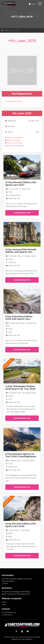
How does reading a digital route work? (17, 579)
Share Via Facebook (14, 138)
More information (22, 213)
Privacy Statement (9, 612)
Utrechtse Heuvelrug (14, 101)
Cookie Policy (7, 615)
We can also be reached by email (16, 594)
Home (6, 30)
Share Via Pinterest (14, 143)
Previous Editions (8, 581)
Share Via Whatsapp (14, 146)
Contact (5, 583)
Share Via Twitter (13, 140)
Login (32, 4)
